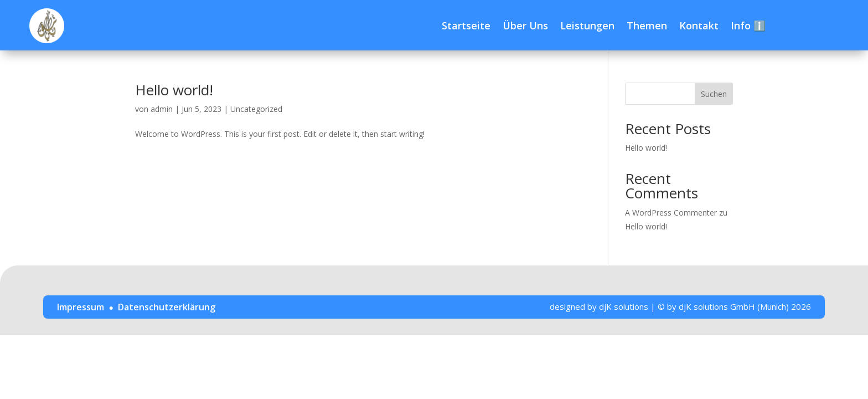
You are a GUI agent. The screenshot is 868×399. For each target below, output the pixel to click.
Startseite (466, 25)
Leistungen (587, 25)
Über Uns (525, 25)
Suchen (714, 94)
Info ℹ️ (748, 25)
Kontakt (699, 25)
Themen (647, 25)
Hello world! (174, 90)
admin (162, 109)
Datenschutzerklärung (167, 307)
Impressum (81, 307)
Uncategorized (256, 109)
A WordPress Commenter (671, 213)
